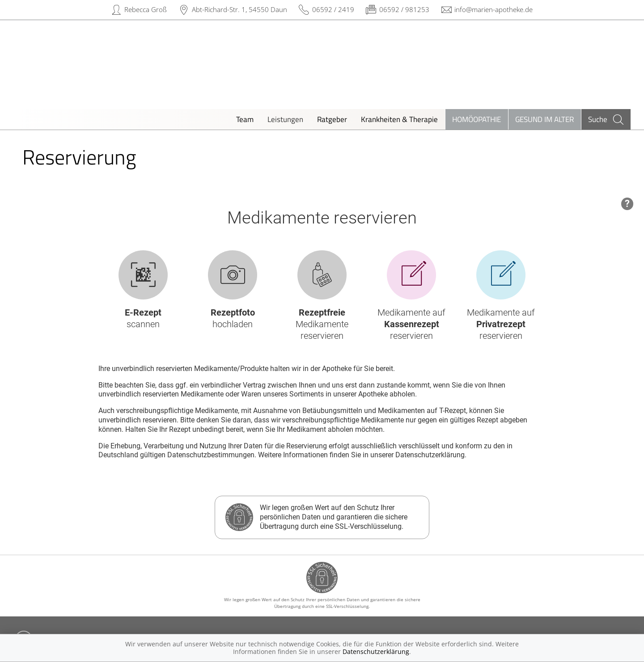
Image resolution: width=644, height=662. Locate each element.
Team (245, 119)
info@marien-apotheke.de (494, 9)
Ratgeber (332, 119)
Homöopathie (477, 119)
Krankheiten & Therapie (399, 119)
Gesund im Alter (544, 119)
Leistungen (285, 119)
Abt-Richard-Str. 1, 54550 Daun (239, 9)
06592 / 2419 (333, 9)
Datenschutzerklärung (376, 651)
